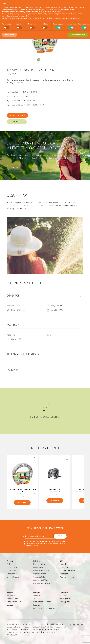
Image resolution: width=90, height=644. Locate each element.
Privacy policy (65, 599)
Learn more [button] (10, 35)
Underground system (68, 571)
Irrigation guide (12, 599)
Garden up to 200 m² (41, 580)
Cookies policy (65, 595)
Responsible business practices (45, 608)
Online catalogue (13, 577)
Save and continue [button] (78, 35)
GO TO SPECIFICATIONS (17, 115)
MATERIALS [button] (13, 325)
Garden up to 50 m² (40, 577)
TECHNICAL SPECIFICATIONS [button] (23, 354)
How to (15, 167)
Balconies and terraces (41, 571)
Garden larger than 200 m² (43, 583)
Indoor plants (38, 567)
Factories (37, 605)
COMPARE (17, 122)
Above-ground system (68, 577)
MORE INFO (22, 503)
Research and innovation (42, 602)
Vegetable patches (40, 574)
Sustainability (38, 599)
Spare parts (11, 595)
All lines (10, 564)
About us (37, 595)
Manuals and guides (14, 602)
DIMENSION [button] (13, 296)
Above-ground (12, 567)
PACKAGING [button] (14, 370)
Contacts (10, 605)
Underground (12, 574)
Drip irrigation (12, 571)
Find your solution (40, 564)
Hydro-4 (63, 564)
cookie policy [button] (56, 12)
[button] (87, 4)
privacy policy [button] (74, 7)
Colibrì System (65, 567)
